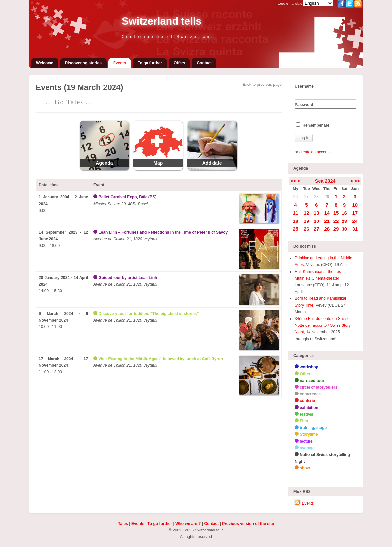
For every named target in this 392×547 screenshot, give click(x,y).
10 (355, 205)
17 (355, 213)
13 (317, 213)
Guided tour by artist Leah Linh (128, 278)
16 (344, 213)
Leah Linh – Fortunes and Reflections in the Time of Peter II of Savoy (163, 232)
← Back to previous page (260, 85)
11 (295, 213)
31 (355, 229)
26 (295, 197)
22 (336, 221)
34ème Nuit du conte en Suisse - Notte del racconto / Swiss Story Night (323, 325)
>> (357, 181)
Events (120, 63)
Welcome (45, 63)
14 (327, 213)
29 (327, 197)
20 (317, 221)
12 (306, 213)
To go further (150, 63)
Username (325, 92)
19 (306, 221)
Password (325, 110)
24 (355, 221)
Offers (179, 63)
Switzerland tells (162, 21)
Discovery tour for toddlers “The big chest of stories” (148, 314)
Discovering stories (83, 63)
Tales (123, 524)
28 (317, 197)
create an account (315, 152)
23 (344, 221)
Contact (204, 63)
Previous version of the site (248, 524)
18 (295, 221)
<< (294, 181)
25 (295, 229)
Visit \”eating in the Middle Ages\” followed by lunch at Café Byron (161, 359)
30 (344, 229)
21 (327, 221)
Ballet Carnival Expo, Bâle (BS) (127, 197)
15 (336, 213)
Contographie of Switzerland (168, 37)
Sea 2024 (325, 181)
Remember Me (313, 125)
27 (306, 197)
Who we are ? (188, 524)
